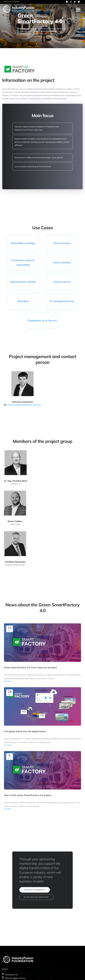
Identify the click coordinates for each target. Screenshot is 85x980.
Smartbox (23, 301)
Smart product (62, 243)
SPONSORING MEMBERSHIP (35, 890)
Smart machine (62, 262)
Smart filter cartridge (23, 243)
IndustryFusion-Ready (23, 282)
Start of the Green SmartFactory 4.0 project (28, 795)
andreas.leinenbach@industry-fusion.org (24, 405)
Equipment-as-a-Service (42, 320)
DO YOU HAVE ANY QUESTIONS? (36, 897)
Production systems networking (23, 263)
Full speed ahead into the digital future (25, 731)
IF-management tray (62, 301)
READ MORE (8, 681)
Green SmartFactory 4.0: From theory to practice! (30, 667)
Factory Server (62, 282)
